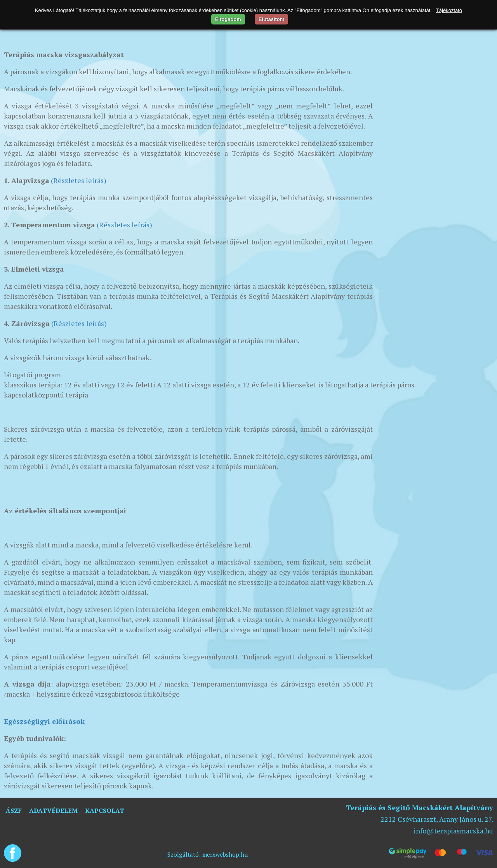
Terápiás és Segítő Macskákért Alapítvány (420, 807)
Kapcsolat (105, 810)
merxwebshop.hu (225, 854)
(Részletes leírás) (78, 180)
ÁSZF (14, 810)
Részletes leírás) (126, 225)
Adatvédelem (53, 810)
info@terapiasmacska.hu (453, 831)
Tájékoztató (449, 10)
